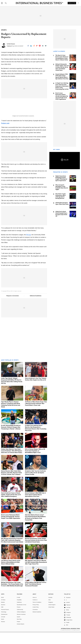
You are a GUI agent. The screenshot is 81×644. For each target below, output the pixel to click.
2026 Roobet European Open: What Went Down (62, 203)
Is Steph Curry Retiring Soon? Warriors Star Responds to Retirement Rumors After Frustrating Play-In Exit (62, 86)
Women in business (21, 626)
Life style (3, 629)
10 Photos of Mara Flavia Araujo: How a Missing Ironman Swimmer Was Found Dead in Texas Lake (36, 415)
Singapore (51, 614)
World (2, 609)
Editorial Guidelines (36, 308)
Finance (19, 619)
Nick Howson (12, 44)
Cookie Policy (36, 619)
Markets (3, 614)
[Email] (43, 46)
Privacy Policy (36, 616)
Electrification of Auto (21, 616)
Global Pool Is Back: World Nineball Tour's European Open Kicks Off (61, 214)
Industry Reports (20, 636)
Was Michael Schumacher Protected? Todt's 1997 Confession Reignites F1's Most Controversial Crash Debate (12, 552)
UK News (3, 612)
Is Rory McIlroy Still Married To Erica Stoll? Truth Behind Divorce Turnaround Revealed (36, 596)
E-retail (18, 609)
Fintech (18, 633)
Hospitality (19, 612)
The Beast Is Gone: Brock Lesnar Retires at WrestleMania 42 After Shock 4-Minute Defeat (11, 574)
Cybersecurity (20, 621)
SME (2, 619)
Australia (50, 609)
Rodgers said (5, 135)
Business (3, 616)
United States (51, 619)
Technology (4, 624)
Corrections (35, 621)
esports (18, 629)
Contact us (35, 612)
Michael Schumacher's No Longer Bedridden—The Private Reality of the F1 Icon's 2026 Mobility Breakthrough (12, 596)
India (49, 612)
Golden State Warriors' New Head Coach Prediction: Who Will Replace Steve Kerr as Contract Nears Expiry (12, 463)
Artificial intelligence (21, 624)
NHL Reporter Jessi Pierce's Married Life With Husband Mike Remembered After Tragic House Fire (36, 574)
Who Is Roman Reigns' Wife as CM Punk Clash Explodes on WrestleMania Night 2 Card (35, 463)
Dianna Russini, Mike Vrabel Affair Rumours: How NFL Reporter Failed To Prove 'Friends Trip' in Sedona (11, 485)
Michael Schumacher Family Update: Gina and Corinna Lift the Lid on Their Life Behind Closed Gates (36, 552)
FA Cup (28, 246)
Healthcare (19, 614)
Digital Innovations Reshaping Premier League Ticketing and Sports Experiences (61, 178)
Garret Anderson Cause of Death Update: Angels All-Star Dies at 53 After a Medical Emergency (11, 506)
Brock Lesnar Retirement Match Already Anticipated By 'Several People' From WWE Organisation (11, 528)
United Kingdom (52, 616)
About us (35, 609)
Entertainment (4, 626)
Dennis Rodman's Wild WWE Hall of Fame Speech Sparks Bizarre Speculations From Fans (35, 506)
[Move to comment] (46, 46)
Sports (3, 631)
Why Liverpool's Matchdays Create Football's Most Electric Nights (62, 187)
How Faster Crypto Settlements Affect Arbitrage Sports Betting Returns (61, 196)
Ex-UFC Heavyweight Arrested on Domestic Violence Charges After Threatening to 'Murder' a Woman (11, 439)
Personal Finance (5, 621)
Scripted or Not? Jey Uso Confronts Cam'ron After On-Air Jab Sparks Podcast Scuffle (35, 485)
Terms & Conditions (37, 614)
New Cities (19, 631)
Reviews (3, 633)
